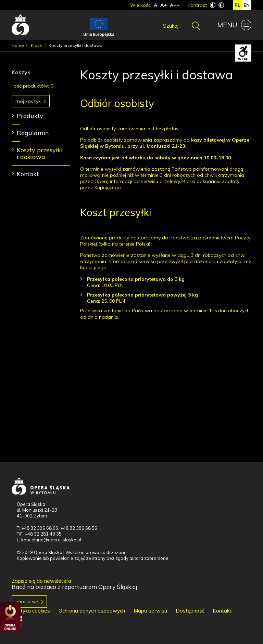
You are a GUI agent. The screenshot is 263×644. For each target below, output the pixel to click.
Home (18, 45)
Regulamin (33, 133)
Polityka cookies (31, 611)
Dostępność (190, 611)
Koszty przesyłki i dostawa (40, 153)
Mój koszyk (28, 101)
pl (237, 5)
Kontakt (28, 174)
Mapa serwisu (150, 611)
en (247, 5)
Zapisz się (27, 602)
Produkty (30, 116)
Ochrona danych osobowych (92, 611)
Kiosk (37, 45)
